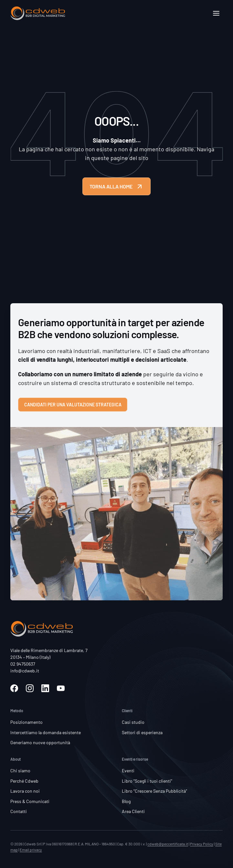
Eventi (128, 771)
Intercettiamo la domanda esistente (46, 732)
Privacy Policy (202, 844)
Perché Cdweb (24, 781)
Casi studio (133, 722)
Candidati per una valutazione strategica (73, 405)
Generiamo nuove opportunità (40, 742)
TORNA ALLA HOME (117, 187)
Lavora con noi (25, 791)
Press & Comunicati (30, 801)
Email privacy (31, 850)
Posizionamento (26, 722)
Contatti (19, 811)
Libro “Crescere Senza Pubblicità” (154, 791)
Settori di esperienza (142, 732)
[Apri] (216, 13)
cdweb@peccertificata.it (168, 844)
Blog (126, 801)
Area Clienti (133, 811)
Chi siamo (20, 771)
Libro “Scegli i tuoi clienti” (147, 781)
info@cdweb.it (25, 671)
